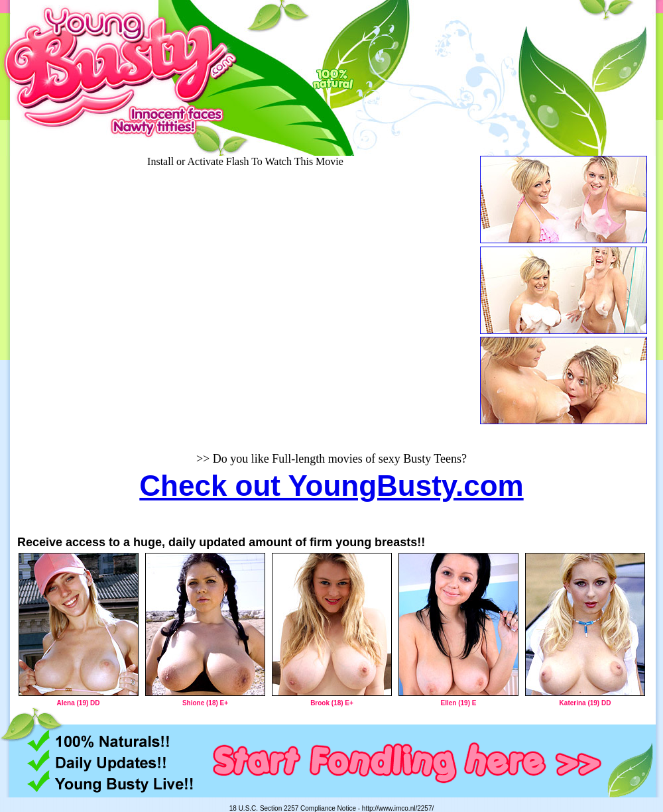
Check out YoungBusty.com (331, 486)
